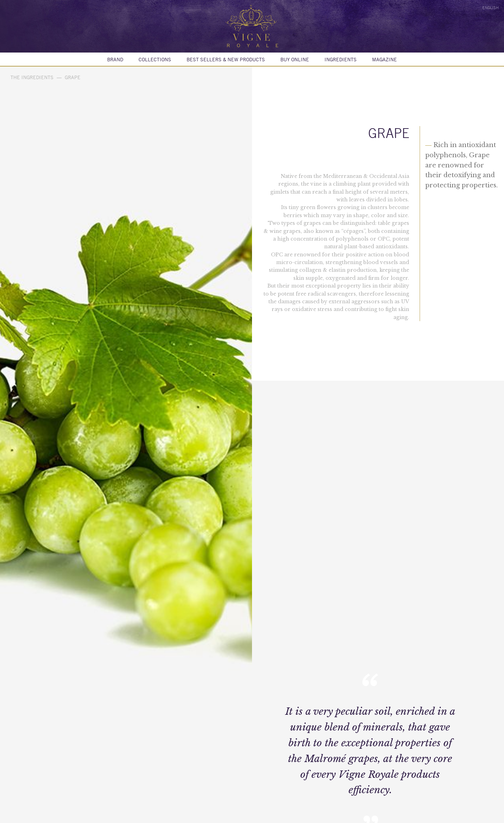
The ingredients (32, 77)
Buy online (295, 60)
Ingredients (341, 60)
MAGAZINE (384, 60)
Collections (155, 60)
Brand (115, 60)
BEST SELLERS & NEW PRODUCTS (226, 60)
